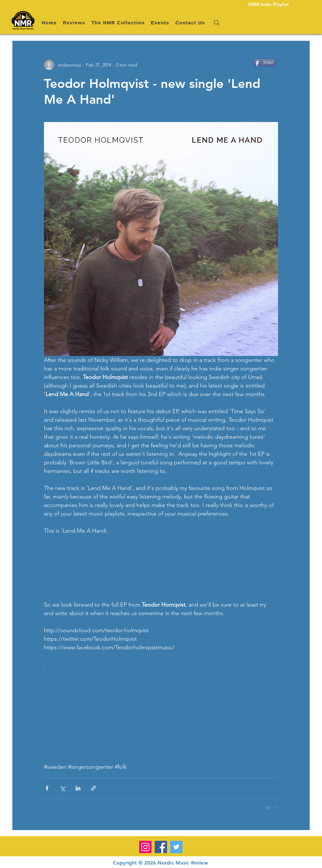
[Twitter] (176, 847)
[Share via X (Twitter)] (62, 788)
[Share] (265, 63)
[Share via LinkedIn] (78, 788)
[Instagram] (145, 847)
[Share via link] (93, 788)
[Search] (217, 23)
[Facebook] (161, 847)
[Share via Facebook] (47, 788)
